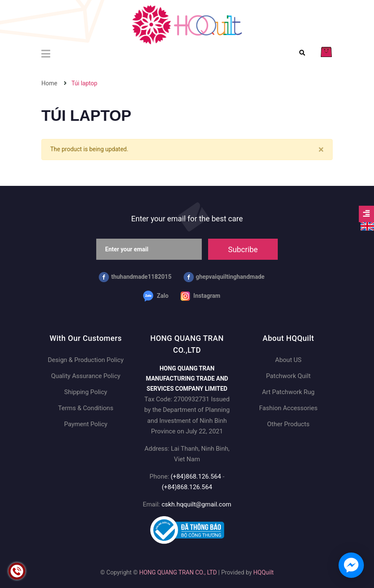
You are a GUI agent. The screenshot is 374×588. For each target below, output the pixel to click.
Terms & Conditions (86, 408)
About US (288, 360)
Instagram (201, 296)
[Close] (321, 150)
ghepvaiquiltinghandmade (224, 277)
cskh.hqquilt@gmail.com (196, 504)
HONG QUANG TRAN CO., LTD (178, 572)
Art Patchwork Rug (289, 392)
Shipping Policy (86, 392)
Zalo (156, 296)
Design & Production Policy (85, 360)
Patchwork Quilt (288, 376)
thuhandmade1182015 (135, 277)
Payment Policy (86, 424)
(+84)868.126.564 (196, 476)
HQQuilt (263, 572)
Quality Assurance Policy (86, 376)
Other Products (288, 424)
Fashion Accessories (288, 408)
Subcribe (243, 249)
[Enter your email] (149, 249)
